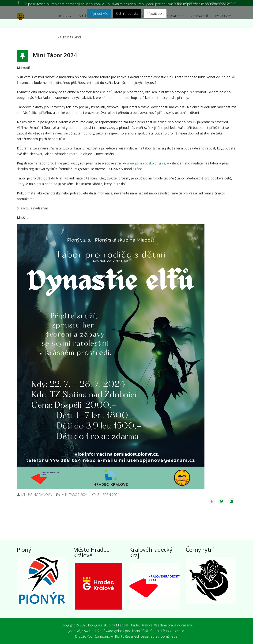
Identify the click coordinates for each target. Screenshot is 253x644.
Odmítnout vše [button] (127, 13)
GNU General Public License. (164, 631)
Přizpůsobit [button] (155, 13)
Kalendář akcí (69, 37)
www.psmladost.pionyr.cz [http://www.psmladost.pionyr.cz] (146, 163)
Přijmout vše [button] (99, 13)
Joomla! (74, 631)
